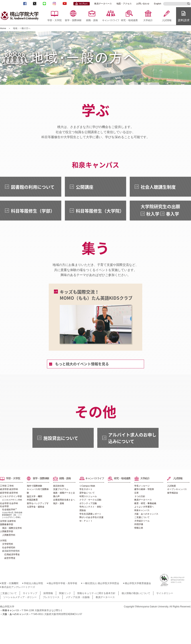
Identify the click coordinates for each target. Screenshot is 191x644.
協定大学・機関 (35, 496)
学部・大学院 (55, 20)
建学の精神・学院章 (144, 489)
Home (3, 28)
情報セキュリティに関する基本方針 (96, 593)
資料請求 (184, 20)
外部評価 (139, 524)
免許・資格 (59, 503)
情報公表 (139, 528)
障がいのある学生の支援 (91, 517)
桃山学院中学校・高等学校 (63, 583)
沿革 (136, 493)
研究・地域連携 (129, 20)
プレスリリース (51, 597)
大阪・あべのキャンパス (146, 514)
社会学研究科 (9, 547)
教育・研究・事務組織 (145, 503)
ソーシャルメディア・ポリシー (20, 597)
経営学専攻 (10, 558)
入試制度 (172, 486)
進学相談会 (173, 493)
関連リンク (65, 593)
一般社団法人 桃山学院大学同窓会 (101, 583)
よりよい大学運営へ (144, 507)
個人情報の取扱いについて (136, 593)
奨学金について (87, 493)
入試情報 (167, 20)
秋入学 (153, 214)
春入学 (172, 214)
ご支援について (142, 517)
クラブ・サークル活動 (90, 500)
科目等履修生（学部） (33, 211)
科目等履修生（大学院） (100, 211)
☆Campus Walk (87, 486)
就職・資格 (92, 20)
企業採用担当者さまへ (64, 500)
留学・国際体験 (73, 20)
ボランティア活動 (88, 503)
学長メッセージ (142, 486)
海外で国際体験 (35, 486)
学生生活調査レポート (90, 514)
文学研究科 (8, 544)
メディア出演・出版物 (78, 597)
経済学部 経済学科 (9, 489)
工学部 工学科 (7, 486)
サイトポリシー (165, 593)
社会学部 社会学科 (9, 503)
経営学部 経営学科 (9, 493)
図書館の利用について (33, 187)
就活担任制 (59, 486)
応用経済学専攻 (12, 554)
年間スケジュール (88, 496)
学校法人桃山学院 (33, 583)
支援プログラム (61, 489)
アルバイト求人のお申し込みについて (132, 438)
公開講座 (85, 187)
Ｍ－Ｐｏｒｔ (86, 521)
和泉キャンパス (142, 510)
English (158, 4)
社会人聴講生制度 (158, 187)
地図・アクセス (124, 4)
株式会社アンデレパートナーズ (18, 587)
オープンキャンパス (177, 489)
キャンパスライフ (111, 20)
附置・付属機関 (10, 583)
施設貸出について (61, 438)
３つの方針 (140, 496)
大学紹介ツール (142, 521)
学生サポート (86, 489)
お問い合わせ (143, 4)
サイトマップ (30, 593)
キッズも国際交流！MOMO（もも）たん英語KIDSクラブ (96, 316)
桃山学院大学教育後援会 (138, 583)
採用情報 (48, 593)
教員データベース (103, 4)
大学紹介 (148, 20)
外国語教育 (32, 500)
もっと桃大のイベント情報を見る (82, 364)
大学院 (3, 541)
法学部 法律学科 (8, 521)
